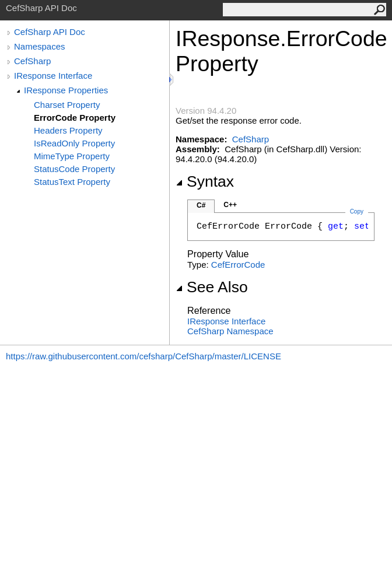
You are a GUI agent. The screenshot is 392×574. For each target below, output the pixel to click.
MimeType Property (72, 156)
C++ (230, 205)
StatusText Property (72, 182)
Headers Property (68, 130)
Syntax (205, 181)
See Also (212, 287)
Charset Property (67, 105)
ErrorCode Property (75, 118)
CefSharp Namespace (230, 331)
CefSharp (32, 61)
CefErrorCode (238, 265)
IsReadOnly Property (74, 143)
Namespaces (40, 46)
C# (201, 205)
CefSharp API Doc (50, 32)
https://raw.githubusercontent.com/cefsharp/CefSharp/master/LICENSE (143, 356)
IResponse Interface (53, 76)
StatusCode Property (74, 169)
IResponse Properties (66, 90)
